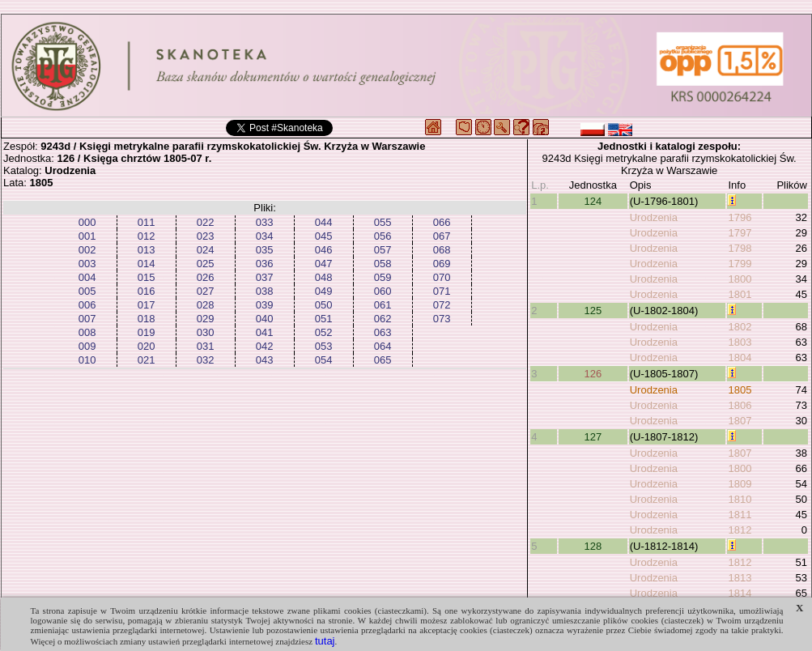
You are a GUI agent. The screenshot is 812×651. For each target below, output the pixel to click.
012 (147, 236)
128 (593, 546)
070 (442, 277)
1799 (740, 264)
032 (206, 360)
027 (206, 291)
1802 (740, 327)
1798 (740, 248)
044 (324, 222)
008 (87, 332)
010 (87, 360)
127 (593, 437)
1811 (740, 515)
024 (206, 250)
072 (442, 305)
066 (442, 222)
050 (324, 305)
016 (147, 291)
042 (265, 346)
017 (147, 305)
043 (265, 360)
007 (87, 319)
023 (206, 236)
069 (442, 264)
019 (147, 332)
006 (87, 305)
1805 (740, 390)
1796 (740, 217)
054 (324, 360)
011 (147, 222)
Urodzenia (654, 217)
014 (147, 264)
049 (324, 291)
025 (206, 264)
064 (383, 346)
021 (147, 360)
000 (87, 222)
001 (87, 236)
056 (383, 236)
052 (324, 332)
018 (147, 319)
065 (383, 360)
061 (383, 305)
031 (206, 346)
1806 (740, 405)
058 (383, 264)
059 (383, 277)
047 (324, 264)
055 (383, 222)
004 (87, 277)
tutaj (325, 641)
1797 (740, 233)
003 (87, 264)
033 (265, 222)
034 (265, 236)
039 (265, 305)
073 (442, 319)
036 (265, 264)
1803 (740, 342)
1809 (740, 484)
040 (265, 319)
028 (206, 305)
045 (324, 236)
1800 (740, 279)
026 (206, 277)
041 (265, 332)
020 (147, 346)
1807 (740, 421)
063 (383, 332)
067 (442, 236)
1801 (740, 294)
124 (593, 201)
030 (206, 332)
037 (265, 277)
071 (442, 291)
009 (87, 346)
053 (324, 346)
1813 (740, 578)
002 (87, 250)
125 (593, 311)
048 (324, 277)
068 (442, 250)
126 (593, 374)
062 (383, 319)
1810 (740, 499)
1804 (740, 357)
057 (383, 250)
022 (206, 222)
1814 (740, 593)
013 (147, 250)
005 (87, 291)
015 (147, 277)
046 (324, 250)
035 (265, 250)
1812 (740, 530)
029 (206, 319)
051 (324, 319)
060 (383, 291)
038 (265, 291)
